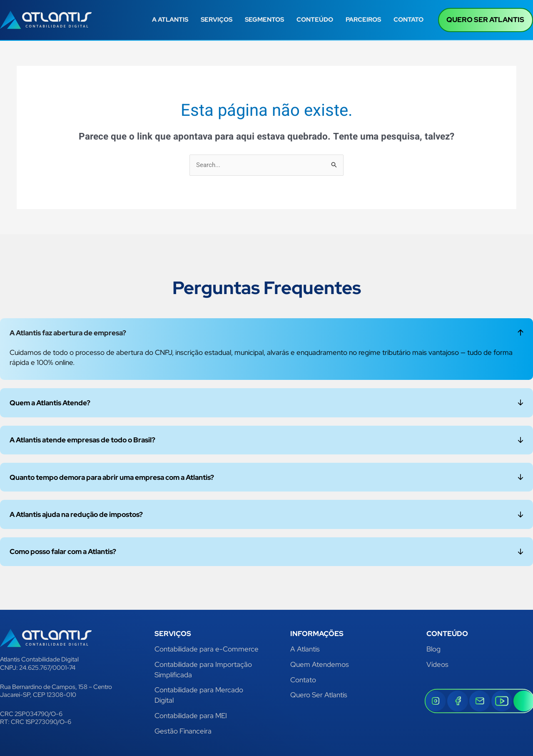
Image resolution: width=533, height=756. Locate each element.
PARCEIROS (363, 20)
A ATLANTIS (170, 20)
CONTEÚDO (315, 20)
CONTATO (408, 20)
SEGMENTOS (264, 20)
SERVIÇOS (217, 20)
